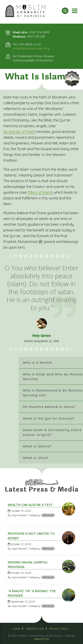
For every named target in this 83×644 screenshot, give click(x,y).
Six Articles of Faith (19, 132)
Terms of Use (35, 629)
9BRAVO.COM (42, 639)
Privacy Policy (59, 629)
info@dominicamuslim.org (31, 48)
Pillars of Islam (40, 192)
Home (16, 629)
